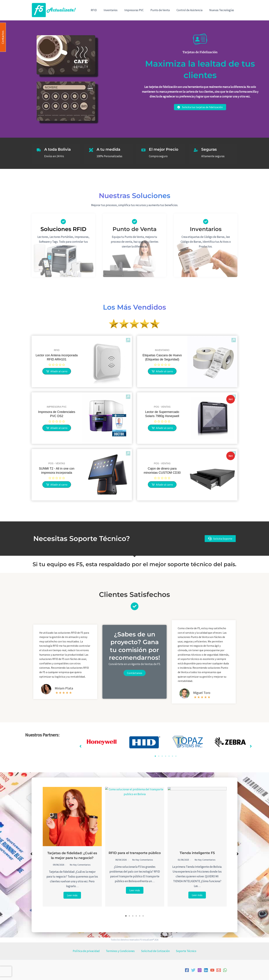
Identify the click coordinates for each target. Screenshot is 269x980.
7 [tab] (176, 756)
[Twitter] (193, 970)
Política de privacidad (91, 951)
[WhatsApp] (225, 970)
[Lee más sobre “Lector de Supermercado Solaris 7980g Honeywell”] (162, 428)
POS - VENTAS (162, 407)
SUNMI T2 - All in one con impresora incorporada (57, 471)
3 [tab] (162, 756)
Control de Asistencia (191, 10)
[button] (220, 538)
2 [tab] (159, 756)
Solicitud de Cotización (154, 951)
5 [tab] (169, 756)
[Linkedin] (206, 970)
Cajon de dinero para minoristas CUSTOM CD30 (162, 471)
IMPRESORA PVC (57, 407)
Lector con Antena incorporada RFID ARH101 (57, 357)
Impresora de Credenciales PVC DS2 (57, 414)
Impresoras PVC (138, 10)
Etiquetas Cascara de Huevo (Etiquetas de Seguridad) (162, 357)
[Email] (219, 970)
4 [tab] (166, 756)
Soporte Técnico (181, 951)
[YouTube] (212, 970)
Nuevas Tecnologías (222, 10)
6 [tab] (172, 756)
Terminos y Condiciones (122, 951)
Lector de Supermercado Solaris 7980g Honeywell (162, 414)
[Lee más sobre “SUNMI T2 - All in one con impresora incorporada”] (57, 485)
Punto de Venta (163, 10)
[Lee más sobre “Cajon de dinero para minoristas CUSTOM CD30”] (162, 485)
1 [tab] (155, 756)
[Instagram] (200, 970)
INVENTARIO (162, 350)
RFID (99, 10)
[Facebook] (187, 970)
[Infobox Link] (206, 234)
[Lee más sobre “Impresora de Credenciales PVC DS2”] (57, 428)
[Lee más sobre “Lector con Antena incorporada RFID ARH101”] (57, 371)
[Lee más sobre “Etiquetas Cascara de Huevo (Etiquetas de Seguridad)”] (162, 371)
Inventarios (115, 10)
